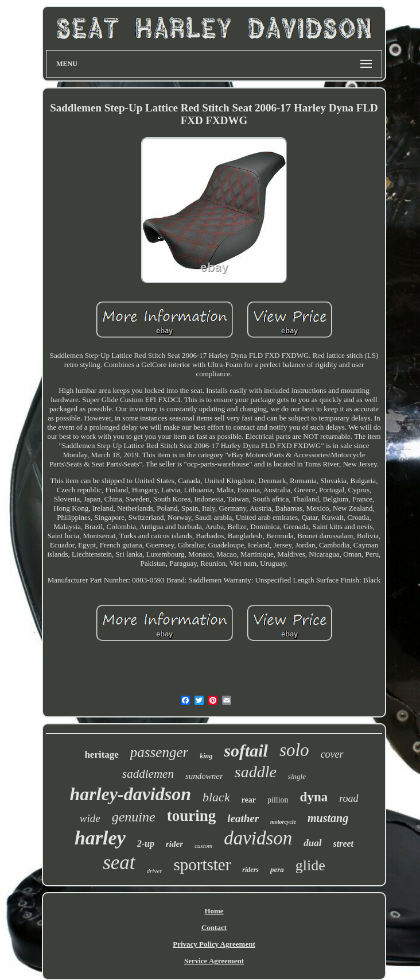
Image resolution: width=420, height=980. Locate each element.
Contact (214, 927)
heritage (101, 755)
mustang (328, 818)
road (349, 798)
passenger (159, 752)
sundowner (204, 776)
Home (214, 911)
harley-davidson (130, 794)
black (216, 797)
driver (155, 871)
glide (310, 865)
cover (332, 754)
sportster (202, 865)
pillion (278, 800)
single (297, 776)
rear (249, 800)
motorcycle (283, 822)
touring (192, 816)
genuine (134, 817)
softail (246, 751)
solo (294, 750)
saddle (256, 772)
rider (174, 844)
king (206, 756)
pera (277, 869)
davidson (258, 838)
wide (90, 818)
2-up (146, 844)
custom (203, 846)
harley (100, 838)
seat (119, 863)
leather (243, 818)
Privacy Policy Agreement (214, 944)
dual (312, 843)
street (344, 844)
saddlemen (148, 774)
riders (250, 870)
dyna (314, 797)
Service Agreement (214, 961)
